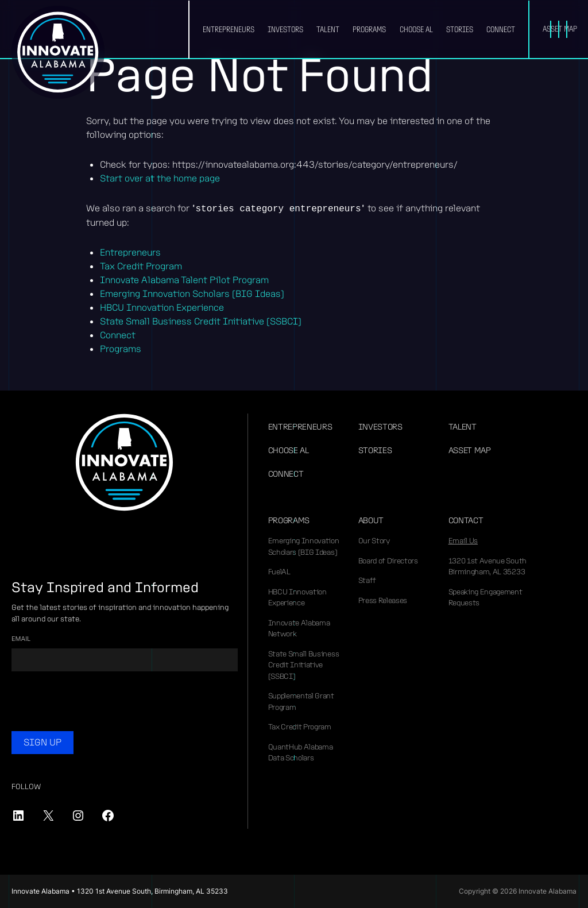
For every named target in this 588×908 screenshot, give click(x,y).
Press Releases (383, 600)
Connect (501, 29)
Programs (369, 29)
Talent (328, 29)
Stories (460, 29)
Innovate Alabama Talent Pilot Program (184, 280)
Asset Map (470, 450)
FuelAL (279, 572)
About (371, 520)
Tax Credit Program (141, 266)
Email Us (463, 541)
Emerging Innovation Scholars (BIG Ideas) (192, 294)
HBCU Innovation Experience (162, 308)
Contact (466, 520)
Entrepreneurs (229, 29)
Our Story (374, 541)
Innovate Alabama (58, 52)
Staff (367, 580)
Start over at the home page (160, 178)
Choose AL (416, 29)
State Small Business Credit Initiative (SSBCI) (201, 321)
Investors (285, 29)
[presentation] (99, 703)
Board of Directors (388, 561)
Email (21, 639)
